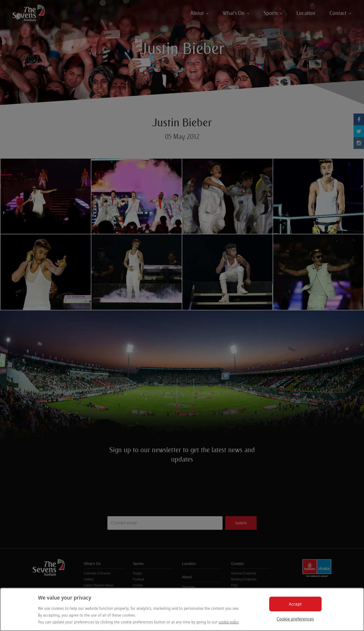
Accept (295, 604)
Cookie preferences (295, 619)
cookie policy (229, 622)
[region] (182, 609)
